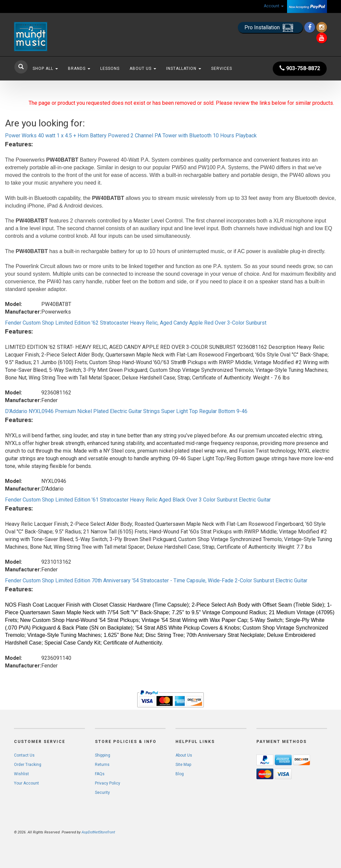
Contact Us (24, 755)
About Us (143, 69)
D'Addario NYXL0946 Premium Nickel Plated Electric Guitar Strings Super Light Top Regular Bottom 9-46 (126, 411)
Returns (102, 765)
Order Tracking (28, 765)
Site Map (183, 765)
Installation (184, 69)
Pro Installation (270, 28)
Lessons (110, 69)
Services (222, 69)
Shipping (103, 755)
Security (102, 793)
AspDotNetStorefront (98, 832)
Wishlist (21, 774)
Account (274, 6)
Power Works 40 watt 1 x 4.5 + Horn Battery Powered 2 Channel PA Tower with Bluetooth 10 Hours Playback (131, 136)
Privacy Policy (108, 783)
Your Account (26, 783)
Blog (180, 774)
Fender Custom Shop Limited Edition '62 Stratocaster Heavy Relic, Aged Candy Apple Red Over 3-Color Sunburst (136, 323)
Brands (79, 69)
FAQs (100, 774)
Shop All (45, 69)
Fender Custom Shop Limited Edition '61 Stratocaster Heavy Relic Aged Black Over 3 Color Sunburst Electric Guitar (138, 500)
